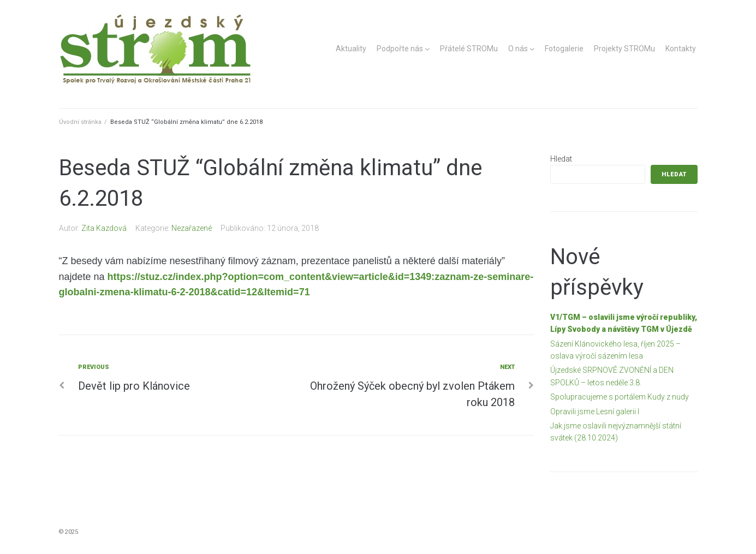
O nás (518, 49)
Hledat (561, 159)
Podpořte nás (400, 49)
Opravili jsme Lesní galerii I (595, 412)
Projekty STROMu (624, 49)
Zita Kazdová (104, 228)
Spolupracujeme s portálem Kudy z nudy (620, 397)
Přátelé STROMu (469, 49)
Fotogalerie (564, 49)
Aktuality (351, 49)
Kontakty (681, 49)
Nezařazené (192, 228)
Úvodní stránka (80, 122)
